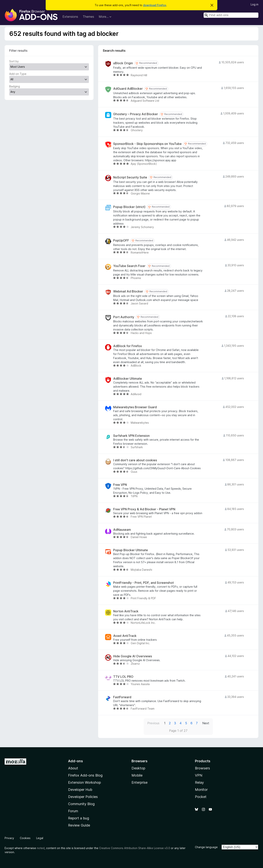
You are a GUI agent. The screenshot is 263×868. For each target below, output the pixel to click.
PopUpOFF (121, 240)
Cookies (25, 838)
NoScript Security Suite (130, 177)
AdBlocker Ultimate (128, 379)
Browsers (202, 768)
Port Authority (124, 317)
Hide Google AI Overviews (133, 656)
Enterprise (140, 782)
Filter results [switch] (18, 51)
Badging (15, 86)
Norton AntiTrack (126, 611)
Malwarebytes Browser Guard (135, 407)
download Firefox (155, 5)
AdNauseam (122, 530)
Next (206, 723)
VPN (199, 775)
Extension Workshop (84, 782)
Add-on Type (18, 74)
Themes (88, 17)
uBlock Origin (123, 63)
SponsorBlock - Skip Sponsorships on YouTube (147, 144)
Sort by (14, 61)
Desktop (138, 768)
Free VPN (120, 485)
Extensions (70, 17)
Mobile (137, 775)
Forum (73, 811)
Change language (206, 847)
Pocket (201, 797)
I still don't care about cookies (135, 460)
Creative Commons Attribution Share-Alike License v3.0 (135, 848)
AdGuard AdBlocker (128, 89)
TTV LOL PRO (123, 677)
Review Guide (79, 825)
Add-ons (75, 761)
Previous (153, 723)
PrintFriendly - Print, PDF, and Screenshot (143, 583)
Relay (199, 782)
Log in (255, 4)
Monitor (201, 790)
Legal (40, 838)
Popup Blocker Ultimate (131, 550)
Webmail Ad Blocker (128, 291)
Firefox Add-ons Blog (85, 775)
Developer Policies (83, 797)
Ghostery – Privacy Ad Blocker (136, 114)
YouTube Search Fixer (129, 266)
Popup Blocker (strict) (129, 207)
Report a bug (79, 818)
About (73, 768)
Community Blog (81, 804)
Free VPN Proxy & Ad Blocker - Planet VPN (144, 509)
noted (41, 848)
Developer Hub (80, 790)
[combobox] (231, 15)
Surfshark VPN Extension (131, 436)
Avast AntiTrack (125, 636)
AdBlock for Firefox (128, 346)
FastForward (122, 697)
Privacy (9, 838)
